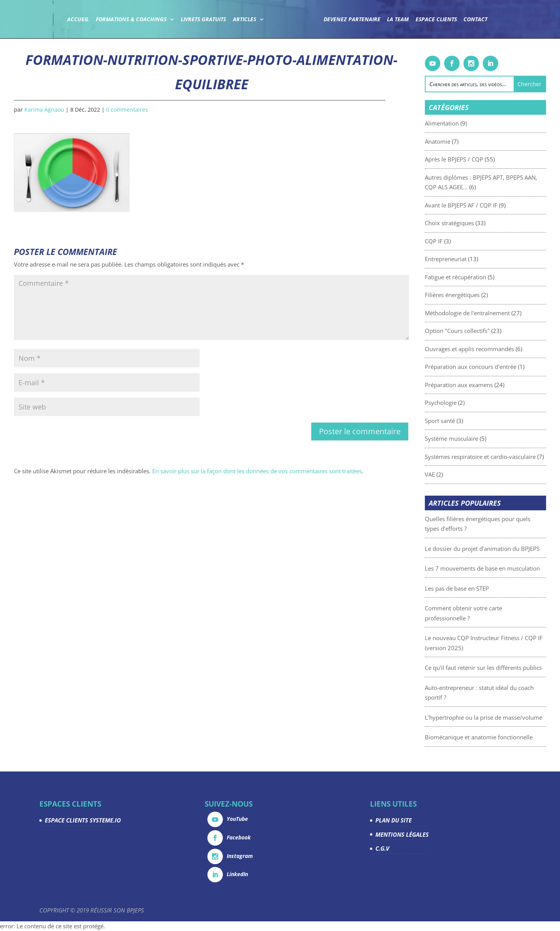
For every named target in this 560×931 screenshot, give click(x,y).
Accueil (78, 20)
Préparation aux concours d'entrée (486, 367)
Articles (244, 20)
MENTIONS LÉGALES (402, 834)
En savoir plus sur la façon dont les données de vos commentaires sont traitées (257, 471)
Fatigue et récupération (471, 277)
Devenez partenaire (352, 20)
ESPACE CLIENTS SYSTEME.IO (83, 820)
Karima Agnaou (44, 110)
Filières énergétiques (468, 295)
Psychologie (456, 403)
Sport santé (455, 421)
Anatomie (453, 141)
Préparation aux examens (474, 385)
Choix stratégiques (465, 223)
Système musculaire (467, 438)
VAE (445, 474)
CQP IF (449, 241)
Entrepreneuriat (461, 259)
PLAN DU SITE (394, 820)
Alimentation (457, 123)
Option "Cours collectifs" (473, 331)
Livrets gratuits (204, 20)
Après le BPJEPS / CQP (469, 159)
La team (398, 20)
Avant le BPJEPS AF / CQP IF (477, 205)
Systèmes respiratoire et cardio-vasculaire (496, 457)
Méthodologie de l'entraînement (483, 313)
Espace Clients (436, 20)
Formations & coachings (131, 20)
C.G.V (382, 848)
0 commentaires (127, 110)
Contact (475, 20)
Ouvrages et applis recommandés (485, 349)
